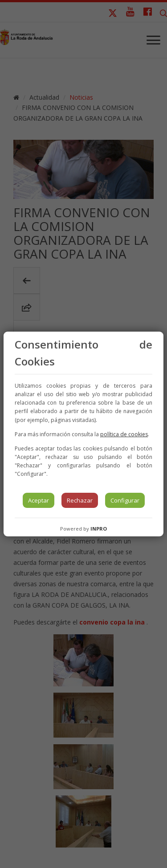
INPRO (99, 529)
